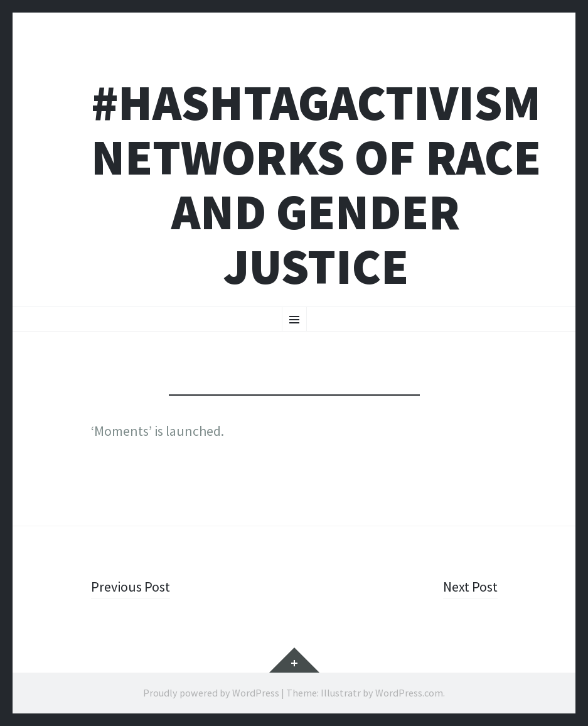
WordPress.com (409, 693)
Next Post (470, 587)
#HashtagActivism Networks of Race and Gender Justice (316, 185)
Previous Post (131, 587)
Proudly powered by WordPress (211, 693)
